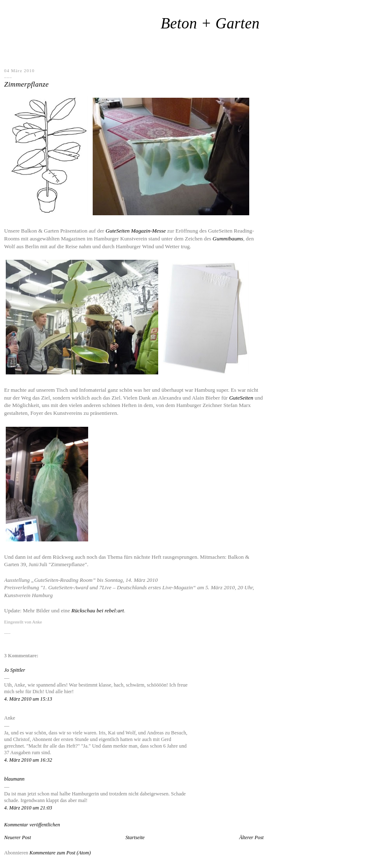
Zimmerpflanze (26, 84)
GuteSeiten (241, 398)
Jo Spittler (15, 670)
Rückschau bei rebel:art (98, 610)
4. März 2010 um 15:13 (28, 699)
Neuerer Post (18, 837)
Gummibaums (228, 239)
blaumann (14, 779)
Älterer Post (251, 837)
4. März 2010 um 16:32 (28, 760)
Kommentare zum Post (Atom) (60, 853)
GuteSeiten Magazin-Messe (136, 231)
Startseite (135, 837)
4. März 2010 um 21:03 (28, 808)
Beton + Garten (210, 23)
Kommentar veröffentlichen (32, 825)
